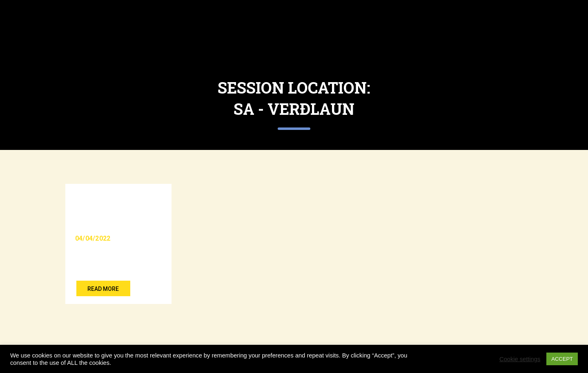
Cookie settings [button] (520, 359)
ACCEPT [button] (562, 359)
